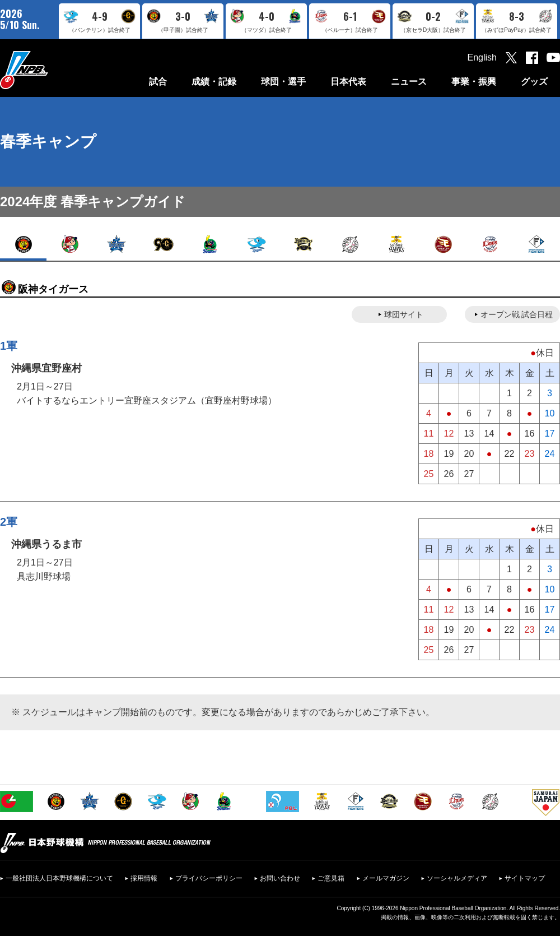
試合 (158, 82)
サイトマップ (525, 878)
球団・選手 (283, 82)
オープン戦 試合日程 (517, 314)
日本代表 (348, 82)
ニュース (409, 82)
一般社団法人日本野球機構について (59, 878)
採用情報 (144, 878)
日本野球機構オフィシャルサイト (52, 70)
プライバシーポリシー (209, 878)
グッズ (534, 82)
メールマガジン (386, 878)
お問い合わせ (280, 878)
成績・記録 (214, 82)
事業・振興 (474, 82)
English (482, 57)
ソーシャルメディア (457, 878)
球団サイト (404, 314)
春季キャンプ (48, 142)
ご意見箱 (331, 878)
